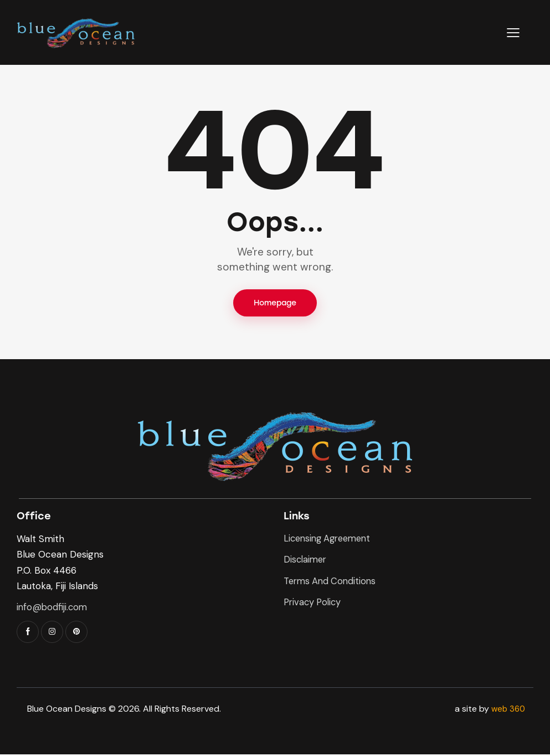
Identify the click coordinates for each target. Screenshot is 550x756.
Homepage (275, 303)
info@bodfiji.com (53, 608)
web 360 (507, 710)
